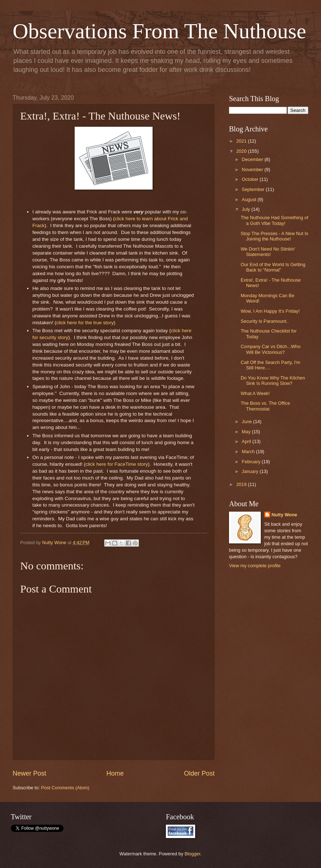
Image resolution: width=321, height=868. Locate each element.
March (249, 452)
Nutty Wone (284, 515)
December (253, 159)
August (250, 199)
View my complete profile (255, 566)
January (250, 471)
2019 (242, 484)
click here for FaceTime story (117, 464)
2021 (242, 141)
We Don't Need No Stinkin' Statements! (268, 252)
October (250, 179)
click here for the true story (85, 323)
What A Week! (255, 393)
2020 (242, 151)
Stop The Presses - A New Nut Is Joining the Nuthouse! (274, 236)
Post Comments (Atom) (65, 788)
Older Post (199, 773)
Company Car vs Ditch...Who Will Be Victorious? (271, 349)
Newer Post (29, 773)
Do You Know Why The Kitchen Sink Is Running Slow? (273, 381)
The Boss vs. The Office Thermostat (265, 406)
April (247, 441)
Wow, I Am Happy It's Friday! (270, 311)
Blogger (193, 854)
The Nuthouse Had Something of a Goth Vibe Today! (274, 220)
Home (115, 773)
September (254, 189)
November (253, 170)
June (247, 422)
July (246, 209)
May (247, 432)
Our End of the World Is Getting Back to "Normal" (273, 267)
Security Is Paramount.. (265, 321)
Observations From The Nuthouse (159, 31)
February (252, 462)
